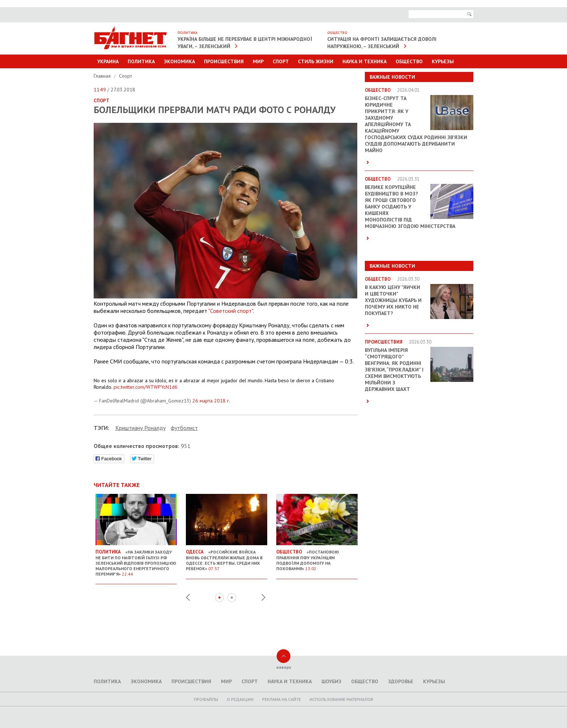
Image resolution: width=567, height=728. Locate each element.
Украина (108, 61)
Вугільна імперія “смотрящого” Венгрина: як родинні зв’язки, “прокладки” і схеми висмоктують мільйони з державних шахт (394, 370)
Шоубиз (331, 681)
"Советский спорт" (231, 311)
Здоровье (401, 681)
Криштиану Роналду (140, 428)
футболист (184, 428)
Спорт (281, 61)
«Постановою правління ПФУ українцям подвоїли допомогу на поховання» (317, 557)
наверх (284, 667)
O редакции (240, 699)
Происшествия (224, 61)
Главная (103, 76)
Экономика (179, 61)
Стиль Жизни (316, 61)
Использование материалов (341, 699)
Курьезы (443, 61)
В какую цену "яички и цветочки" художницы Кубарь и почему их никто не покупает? (393, 300)
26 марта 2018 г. (211, 401)
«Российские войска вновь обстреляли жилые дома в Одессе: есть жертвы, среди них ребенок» (227, 557)
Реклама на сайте (282, 699)
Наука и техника (364, 61)
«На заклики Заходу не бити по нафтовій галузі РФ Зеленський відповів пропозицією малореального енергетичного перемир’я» (136, 560)
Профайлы (206, 699)
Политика (141, 61)
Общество (409, 61)
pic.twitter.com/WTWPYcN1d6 (146, 387)
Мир (258, 61)
